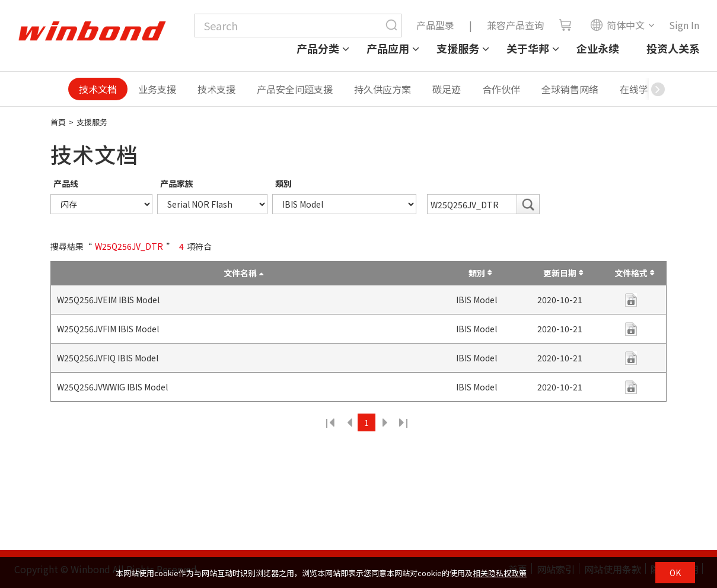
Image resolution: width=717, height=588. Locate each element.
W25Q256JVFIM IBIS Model (108, 329)
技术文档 (98, 89)
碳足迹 (447, 89)
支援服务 (458, 48)
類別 (283, 183)
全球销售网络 (570, 89)
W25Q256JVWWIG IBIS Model (112, 387)
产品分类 (318, 48)
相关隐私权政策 (500, 573)
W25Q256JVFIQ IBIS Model (108, 358)
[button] (658, 89)
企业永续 (598, 48)
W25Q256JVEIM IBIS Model (108, 300)
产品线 (66, 183)
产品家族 (177, 183)
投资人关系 (673, 48)
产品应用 (388, 48)
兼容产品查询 (515, 25)
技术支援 (216, 89)
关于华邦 (528, 48)
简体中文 (617, 25)
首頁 (58, 122)
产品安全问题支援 (295, 89)
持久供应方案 (383, 89)
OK (675, 573)
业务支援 (157, 89)
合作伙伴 (501, 89)
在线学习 (639, 89)
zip (631, 300)
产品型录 (435, 25)
